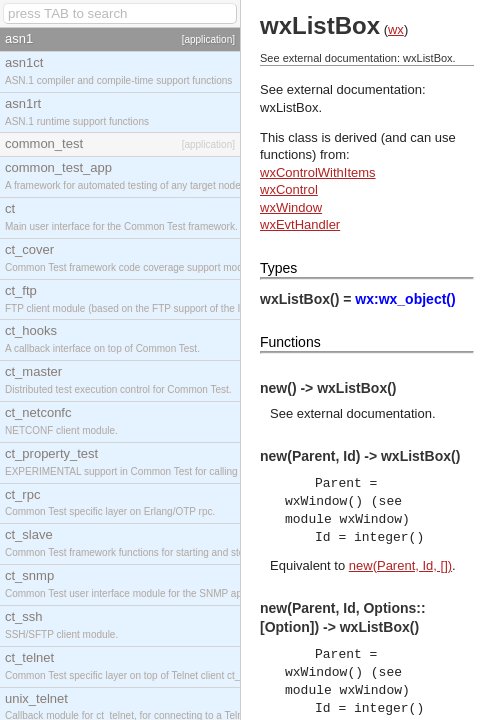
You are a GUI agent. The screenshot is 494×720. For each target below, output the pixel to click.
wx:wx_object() (405, 299)
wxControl (289, 189)
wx (396, 29)
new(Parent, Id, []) (400, 565)
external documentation (364, 413)
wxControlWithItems (318, 172)
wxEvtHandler (300, 224)
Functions (290, 342)
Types (278, 268)
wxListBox (289, 107)
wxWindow (291, 207)
